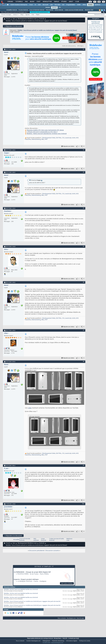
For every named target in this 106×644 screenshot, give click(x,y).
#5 (84, 246)
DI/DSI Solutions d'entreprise (19, 5)
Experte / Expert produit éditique (26, 579)
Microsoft (45, 5)
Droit (71, 2)
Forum (8, 19)
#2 (84, 150)
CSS (63, 138)
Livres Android (59, 10)
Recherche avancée (99, 15)
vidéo (30, 408)
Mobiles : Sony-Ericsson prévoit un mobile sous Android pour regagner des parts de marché (32, 602)
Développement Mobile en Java (27, 19)
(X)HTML (59, 138)
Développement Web (49, 138)
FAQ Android (49, 10)
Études (64, 2)
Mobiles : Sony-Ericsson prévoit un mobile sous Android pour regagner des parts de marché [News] (47, 30)
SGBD (79, 5)
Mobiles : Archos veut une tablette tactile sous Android (21, 590)
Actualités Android (12, 10)
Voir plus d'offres (67, 583)
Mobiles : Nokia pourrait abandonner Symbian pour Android (47, 134)
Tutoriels (19, 2)
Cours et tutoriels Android (37, 10)
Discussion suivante (52, 551)
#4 (84, 208)
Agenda (27, 15)
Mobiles (90, 5)
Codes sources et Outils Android (74, 10)
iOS (60, 7)
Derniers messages (6, 15)
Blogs (32, 2)
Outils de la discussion (68, 46)
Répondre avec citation (68, 146)
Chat (38, 2)
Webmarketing (36, 139)
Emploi (56, 2)
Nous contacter (62, 618)
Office (84, 5)
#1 (84, 49)
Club (77, 2)
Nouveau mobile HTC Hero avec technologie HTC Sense (45, 130)
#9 (84, 465)
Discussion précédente (37, 551)
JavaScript (68, 138)
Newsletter (47, 2)
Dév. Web (57, 5)
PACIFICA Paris (23, 574)
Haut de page (80, 618)
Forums (10, 2)
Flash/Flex (28, 139)
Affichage (80, 46)
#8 (84, 361)
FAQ (26, 2)
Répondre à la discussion (13, 26)
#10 (83, 504)
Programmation (71, 5)
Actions (15, 15)
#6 (84, 282)
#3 (84, 172)
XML (43, 139)
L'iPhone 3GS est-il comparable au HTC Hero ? (42, 132)
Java (51, 5)
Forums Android (23, 10)
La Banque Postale (25, 581)
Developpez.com (71, 618)
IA (35, 5)
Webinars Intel (89, 10)
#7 (84, 330)
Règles (38, 15)
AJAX (74, 138)
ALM (39, 5)
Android (54, 7)
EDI (63, 5)
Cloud (31, 5)
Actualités (16, 540)
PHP (46, 139)
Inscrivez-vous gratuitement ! (40, 12)
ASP (77, 138)
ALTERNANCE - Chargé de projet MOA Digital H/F (32, 572)
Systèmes (97, 5)
